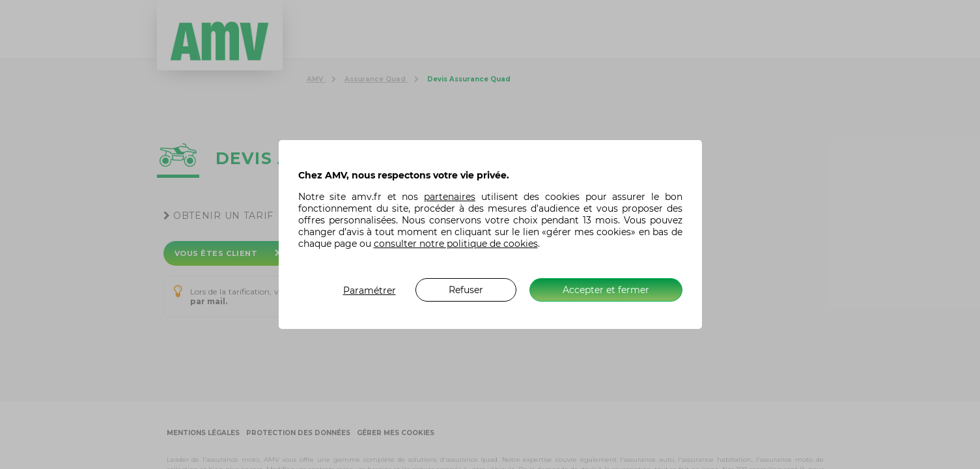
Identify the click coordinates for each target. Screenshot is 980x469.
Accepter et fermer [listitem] (606, 290)
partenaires (450, 197)
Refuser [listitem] (466, 290)
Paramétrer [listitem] (370, 291)
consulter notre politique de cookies (456, 244)
